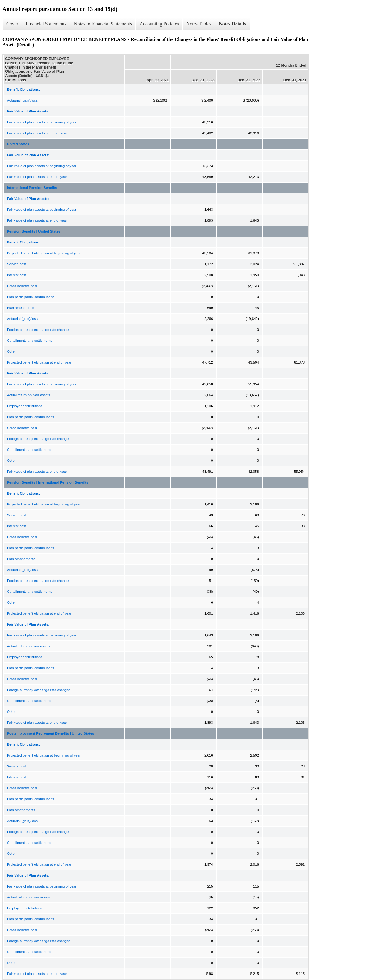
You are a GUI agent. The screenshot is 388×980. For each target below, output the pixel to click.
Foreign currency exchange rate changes (39, 330)
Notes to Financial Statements (103, 24)
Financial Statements (46, 24)
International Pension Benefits (32, 188)
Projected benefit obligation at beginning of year (44, 253)
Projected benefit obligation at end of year (39, 362)
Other (11, 351)
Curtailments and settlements (30, 341)
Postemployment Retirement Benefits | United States (51, 733)
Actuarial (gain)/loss (22, 100)
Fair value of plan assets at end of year (37, 133)
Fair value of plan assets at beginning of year (42, 122)
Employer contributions (25, 406)
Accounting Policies (159, 24)
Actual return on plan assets (29, 395)
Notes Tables (199, 24)
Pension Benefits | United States (34, 231)
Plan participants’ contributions (31, 297)
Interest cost (17, 275)
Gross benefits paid (22, 286)
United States (18, 144)
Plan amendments (21, 308)
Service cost (17, 264)
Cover (12, 24)
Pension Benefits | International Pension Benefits (48, 482)
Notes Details (232, 24)
